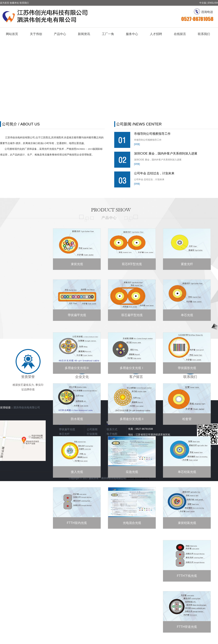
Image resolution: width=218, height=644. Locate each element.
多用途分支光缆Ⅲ (77, 368)
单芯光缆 (187, 315)
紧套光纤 (187, 264)
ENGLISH (213, 3)
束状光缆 (77, 264)
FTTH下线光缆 (187, 576)
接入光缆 (77, 472)
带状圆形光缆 (187, 368)
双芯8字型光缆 (132, 264)
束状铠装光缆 (187, 523)
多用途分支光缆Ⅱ (132, 419)
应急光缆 (132, 472)
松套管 (187, 419)
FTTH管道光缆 (187, 627)
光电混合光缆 (132, 523)
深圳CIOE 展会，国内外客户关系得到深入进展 (166, 153)
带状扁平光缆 (77, 315)
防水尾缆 (77, 419)
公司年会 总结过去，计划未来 (154, 173)
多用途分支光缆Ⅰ (132, 368)
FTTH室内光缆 (77, 523)
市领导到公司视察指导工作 (152, 134)
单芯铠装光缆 (187, 472)
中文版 (203, 3)
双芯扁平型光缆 (132, 315)
